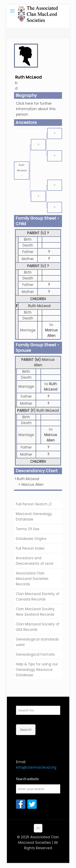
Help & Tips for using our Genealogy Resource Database (37, 670)
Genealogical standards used (37, 642)
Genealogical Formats (35, 654)
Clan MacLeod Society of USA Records (38, 627)
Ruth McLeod (39, 306)
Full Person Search (34, 504)
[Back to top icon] (38, 828)
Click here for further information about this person (36, 109)
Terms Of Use (28, 529)
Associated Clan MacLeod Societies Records (32, 579)
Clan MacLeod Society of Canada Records (38, 597)
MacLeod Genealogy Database (34, 517)
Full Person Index (30, 548)
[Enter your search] (38, 789)
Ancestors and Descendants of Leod (35, 561)
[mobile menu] (12, 11)
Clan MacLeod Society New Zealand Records (35, 612)
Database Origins (31, 539)
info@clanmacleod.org (36, 767)
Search (26, 730)
